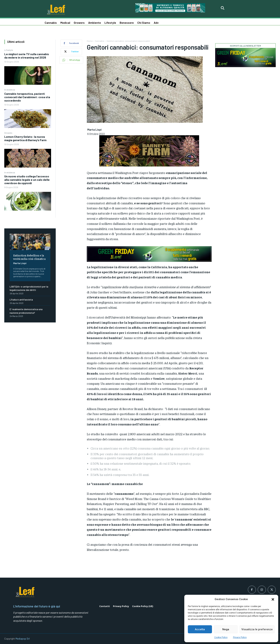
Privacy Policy (240, 637)
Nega (226, 629)
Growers (8, 133)
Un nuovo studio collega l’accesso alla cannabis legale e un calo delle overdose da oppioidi (27, 180)
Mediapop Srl (23, 639)
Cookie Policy (221, 637)
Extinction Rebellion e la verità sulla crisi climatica (29, 257)
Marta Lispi (20, 263)
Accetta (200, 629)
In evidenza (10, 90)
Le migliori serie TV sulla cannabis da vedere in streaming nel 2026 (27, 56)
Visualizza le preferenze (257, 629)
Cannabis (100, 41)
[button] (273, 599)
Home (90, 41)
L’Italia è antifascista (21, 300)
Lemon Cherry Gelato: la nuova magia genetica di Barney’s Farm (25, 138)
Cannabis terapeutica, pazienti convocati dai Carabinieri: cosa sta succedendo (27, 97)
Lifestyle (9, 50)
